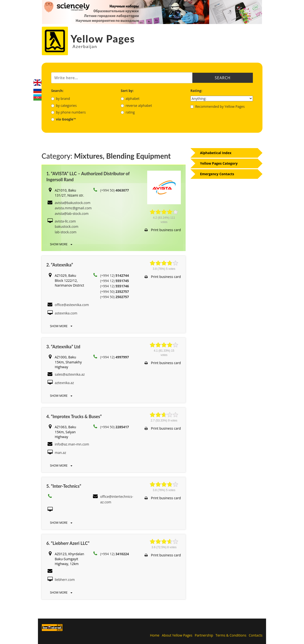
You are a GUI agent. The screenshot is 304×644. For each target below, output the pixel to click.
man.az (60, 453)
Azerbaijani (37, 97)
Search (223, 78)
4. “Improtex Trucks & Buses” (74, 416)
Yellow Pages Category (219, 163)
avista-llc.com (65, 221)
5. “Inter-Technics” (64, 486)
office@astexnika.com (72, 305)
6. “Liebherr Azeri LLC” (68, 543)
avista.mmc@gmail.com (73, 208)
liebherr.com (65, 580)
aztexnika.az (64, 383)
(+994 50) (115, 190)
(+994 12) (115, 275)
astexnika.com (66, 313)
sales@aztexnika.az (70, 374)
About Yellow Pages (177, 635)
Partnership (204, 635)
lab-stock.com (66, 232)
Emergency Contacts (217, 174)
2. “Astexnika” (60, 265)
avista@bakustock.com (73, 203)
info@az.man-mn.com (72, 444)
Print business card (163, 230)
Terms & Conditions (231, 635)
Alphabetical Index (216, 153)
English (37, 83)
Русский (37, 90)
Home (155, 635)
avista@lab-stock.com (72, 214)
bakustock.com (67, 226)
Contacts (256, 635)
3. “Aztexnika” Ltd (63, 347)
